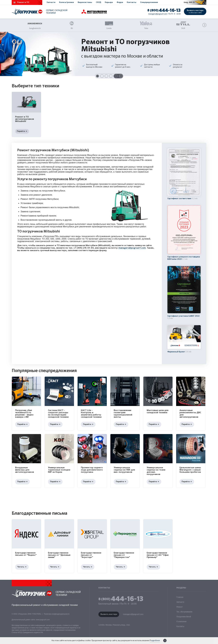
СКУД (99, 2)
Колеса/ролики (66, 2)
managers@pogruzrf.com (158, 14)
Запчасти (51, 2)
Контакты (132, 2)
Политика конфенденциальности (57, 614)
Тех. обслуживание (184, 612)
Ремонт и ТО (23, 2)
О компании (181, 621)
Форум (120, 2)
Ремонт (180, 607)
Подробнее (155, 641)
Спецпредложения (149, 2)
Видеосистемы (85, 2)
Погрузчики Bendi (184, 617)
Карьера (109, 2)
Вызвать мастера (195, 12)
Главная (180, 597)
